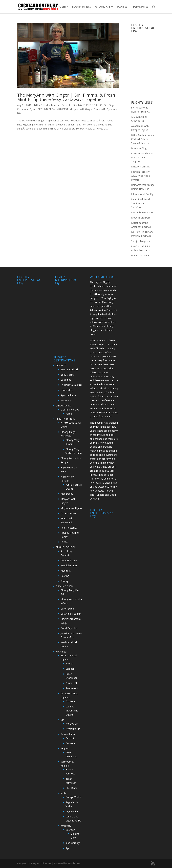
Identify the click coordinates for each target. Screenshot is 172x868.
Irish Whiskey (73, 843)
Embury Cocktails (141, 167)
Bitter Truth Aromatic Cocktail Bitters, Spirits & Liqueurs (143, 139)
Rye (68, 848)
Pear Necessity (69, 528)
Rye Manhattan (69, 395)
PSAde (64, 542)
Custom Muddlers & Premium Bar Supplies (142, 157)
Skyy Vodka (72, 811)
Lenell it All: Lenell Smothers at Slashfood (141, 203)
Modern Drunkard (141, 218)
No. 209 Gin (72, 724)
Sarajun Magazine (141, 241)
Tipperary (66, 400)
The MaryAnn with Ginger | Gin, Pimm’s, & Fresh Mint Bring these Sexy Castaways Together (66, 97)
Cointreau (71, 701)
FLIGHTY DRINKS (82, 7)
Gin (105, 105)
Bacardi (70, 738)
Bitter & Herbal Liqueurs (47, 105)
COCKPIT (61, 365)
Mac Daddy (67, 494)
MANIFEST (123, 7)
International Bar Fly (142, 194)
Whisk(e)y (66, 826)
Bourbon (70, 830)
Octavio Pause (69, 513)
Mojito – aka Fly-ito (71, 508)
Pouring (65, 576)
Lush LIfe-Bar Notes (142, 212)
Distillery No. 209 (70, 410)
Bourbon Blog (139, 148)
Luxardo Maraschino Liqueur (72, 711)
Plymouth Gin (73, 729)
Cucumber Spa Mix (72, 105)
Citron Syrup (67, 609)
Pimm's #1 (99, 109)
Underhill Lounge (140, 255)
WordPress (74, 863)
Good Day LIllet (69, 628)
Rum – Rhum (68, 734)
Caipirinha (66, 380)
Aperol (69, 664)
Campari (70, 669)
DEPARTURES (141, 7)
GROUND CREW (104, 7)
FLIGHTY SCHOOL (66, 547)
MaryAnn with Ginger (81, 109)
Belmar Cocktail (69, 369)
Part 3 (69, 414)
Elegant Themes (41, 863)
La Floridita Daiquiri (71, 385)
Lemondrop (67, 390)
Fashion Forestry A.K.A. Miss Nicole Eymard (141, 176)
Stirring (64, 581)
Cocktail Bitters (69, 560)
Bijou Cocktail (68, 375)
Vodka (64, 793)
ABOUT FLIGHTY (59, 7)
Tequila (65, 748)
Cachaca (70, 743)
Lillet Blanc (71, 788)
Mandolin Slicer (69, 565)
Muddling (66, 571)
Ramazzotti (72, 688)
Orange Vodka (73, 797)
